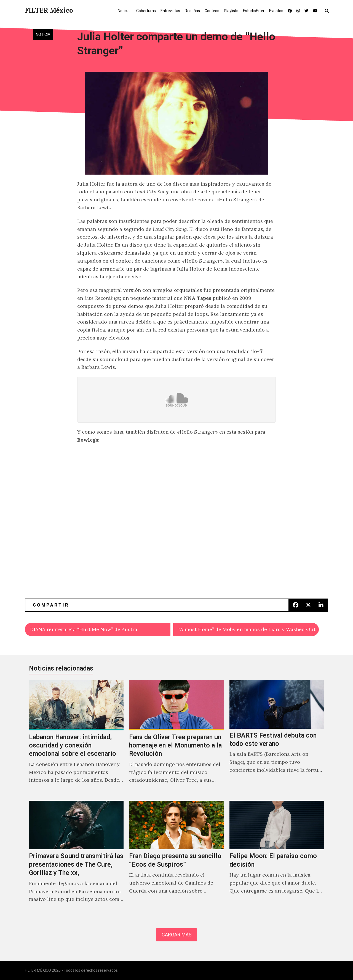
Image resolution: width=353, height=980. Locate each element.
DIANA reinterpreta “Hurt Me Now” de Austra (84, 629)
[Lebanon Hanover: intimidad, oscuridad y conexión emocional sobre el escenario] (76, 738)
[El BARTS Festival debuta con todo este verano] (277, 738)
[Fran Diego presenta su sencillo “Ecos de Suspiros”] (176, 858)
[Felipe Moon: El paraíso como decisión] (277, 858)
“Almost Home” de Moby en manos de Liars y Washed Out (247, 629)
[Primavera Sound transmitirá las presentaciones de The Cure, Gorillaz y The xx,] (76, 858)
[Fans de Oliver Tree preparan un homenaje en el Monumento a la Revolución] (176, 738)
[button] (328, 10)
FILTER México (49, 10)
